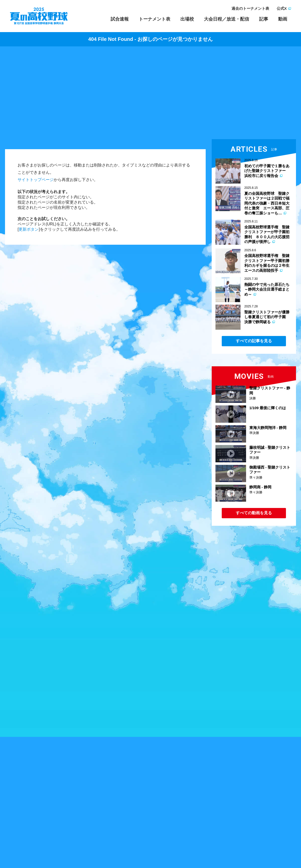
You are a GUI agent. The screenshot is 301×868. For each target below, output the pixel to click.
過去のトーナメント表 (250, 8)
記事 (264, 19)
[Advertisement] (150, 94)
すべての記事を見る (254, 341)
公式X (282, 8)
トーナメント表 (155, 19)
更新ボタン (29, 229)
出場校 (187, 19)
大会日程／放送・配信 (227, 19)
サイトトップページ (36, 180)
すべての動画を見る (254, 513)
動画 (283, 19)
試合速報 (120, 19)
